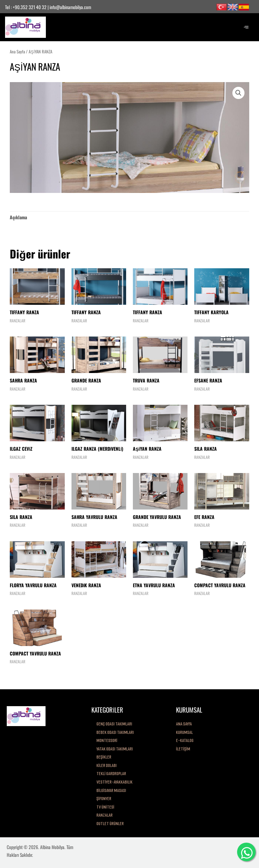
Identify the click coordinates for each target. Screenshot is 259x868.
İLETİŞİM (183, 749)
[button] (238, 93)
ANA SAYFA (184, 724)
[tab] (18, 217)
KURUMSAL (184, 732)
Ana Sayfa (17, 52)
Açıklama (18, 217)
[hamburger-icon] (246, 27)
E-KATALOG (185, 740)
